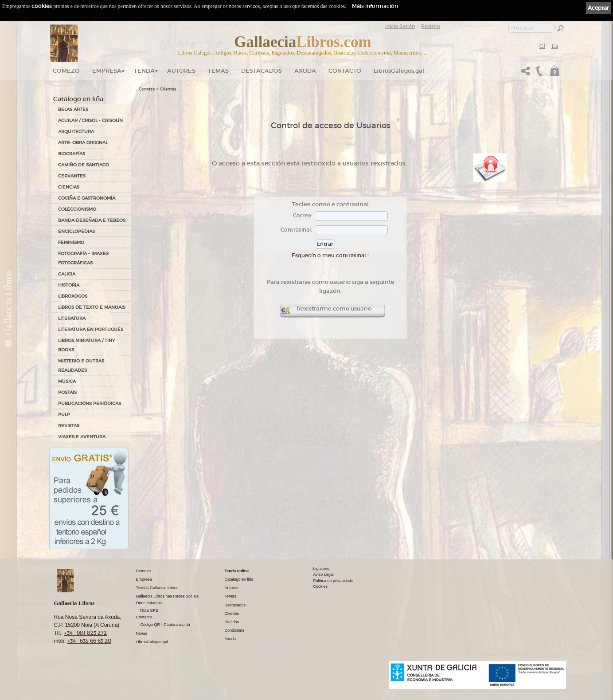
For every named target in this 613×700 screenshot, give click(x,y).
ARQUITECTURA (76, 132)
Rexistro (431, 26)
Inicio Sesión (400, 26)
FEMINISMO (71, 242)
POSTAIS (67, 392)
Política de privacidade (334, 581)
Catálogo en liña (239, 579)
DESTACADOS (262, 71)
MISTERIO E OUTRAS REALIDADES (81, 366)
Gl (543, 46)
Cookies (321, 586)
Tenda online (237, 571)
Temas (218, 71)
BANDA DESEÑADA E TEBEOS (92, 220)
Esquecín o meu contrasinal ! (330, 255)
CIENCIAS (69, 187)
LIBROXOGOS (73, 296)
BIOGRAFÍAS (72, 154)
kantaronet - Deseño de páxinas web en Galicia (519, 694)
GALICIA (67, 274)
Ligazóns (321, 569)
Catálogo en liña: (79, 99)
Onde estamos (149, 603)
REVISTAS (69, 426)
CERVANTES (72, 176)
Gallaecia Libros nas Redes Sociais (168, 596)
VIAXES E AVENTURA (82, 437)
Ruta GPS (150, 610)
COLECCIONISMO (77, 209)
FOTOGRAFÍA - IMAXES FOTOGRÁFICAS (83, 258)
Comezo (66, 71)
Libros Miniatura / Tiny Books (86, 345)
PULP (64, 415)
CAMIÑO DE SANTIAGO (84, 165)
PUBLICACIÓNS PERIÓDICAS (90, 403)
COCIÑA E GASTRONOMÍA (87, 198)
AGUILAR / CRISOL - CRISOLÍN (90, 120)
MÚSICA (67, 381)
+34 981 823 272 (86, 633)
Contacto (345, 71)
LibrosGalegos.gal (399, 71)
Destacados (235, 605)
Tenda (144, 71)
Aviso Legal (324, 574)
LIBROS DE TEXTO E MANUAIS (92, 307)
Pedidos (232, 622)
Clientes (168, 89)
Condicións (235, 630)
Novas (142, 633)
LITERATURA (72, 318)
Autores (181, 71)
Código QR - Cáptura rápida (165, 625)
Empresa (107, 71)
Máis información (375, 6)
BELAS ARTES (73, 109)
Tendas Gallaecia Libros (157, 588)
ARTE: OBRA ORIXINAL (83, 143)
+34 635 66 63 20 (89, 641)
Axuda (305, 71)
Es (555, 46)
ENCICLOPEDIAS (76, 231)
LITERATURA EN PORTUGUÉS (91, 329)
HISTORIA (69, 285)
